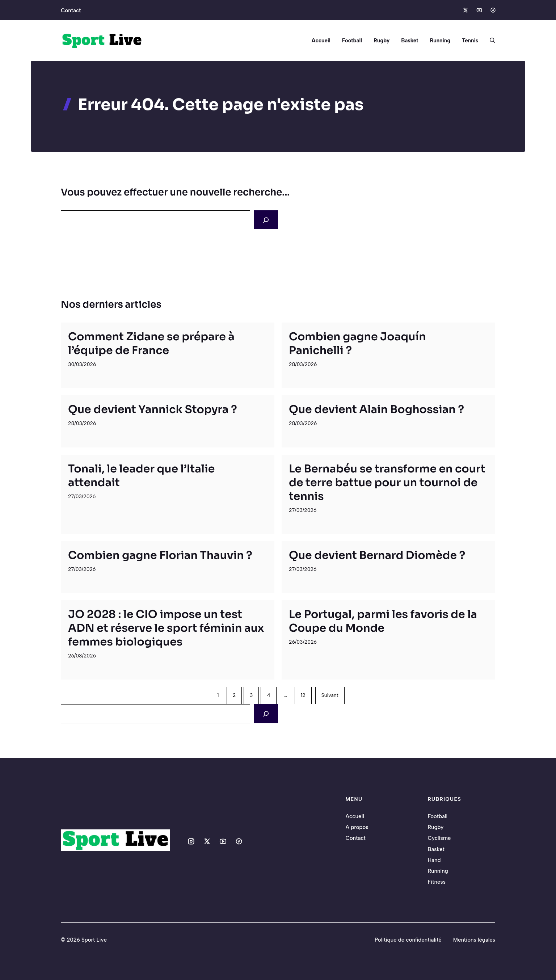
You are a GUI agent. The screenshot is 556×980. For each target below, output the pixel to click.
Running (440, 41)
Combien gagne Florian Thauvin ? (160, 555)
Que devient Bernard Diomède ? (377, 555)
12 (303, 695)
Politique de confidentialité (408, 940)
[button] (490, 41)
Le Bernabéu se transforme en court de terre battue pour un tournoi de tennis (387, 483)
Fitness (436, 882)
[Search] (266, 220)
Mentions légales (474, 940)
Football (352, 41)
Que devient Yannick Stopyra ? (153, 409)
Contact (71, 10)
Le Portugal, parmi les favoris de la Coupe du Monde (383, 621)
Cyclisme (439, 838)
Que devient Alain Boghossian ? (376, 409)
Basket (410, 41)
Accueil (321, 41)
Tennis (470, 41)
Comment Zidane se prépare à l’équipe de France (151, 344)
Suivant (330, 695)
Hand (434, 860)
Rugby (382, 41)
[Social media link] (465, 10)
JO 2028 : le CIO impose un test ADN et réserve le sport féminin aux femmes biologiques (166, 628)
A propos (357, 827)
